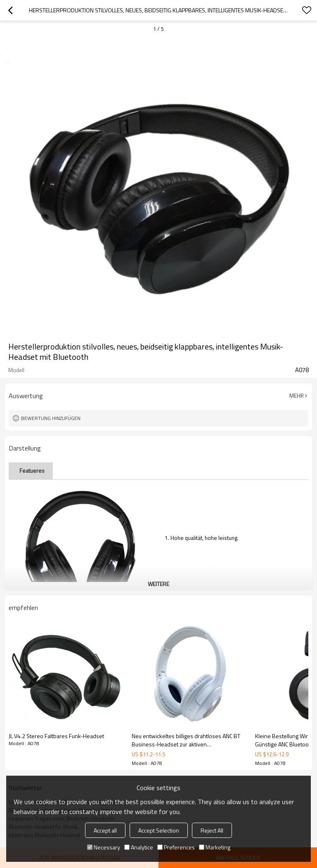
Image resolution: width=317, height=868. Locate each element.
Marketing (215, 847)
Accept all (105, 830)
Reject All (212, 830)
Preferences (176, 847)
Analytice (139, 847)
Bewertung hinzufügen (51, 418)
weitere (158, 584)
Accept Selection (159, 830)
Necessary (104, 847)
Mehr (297, 396)
